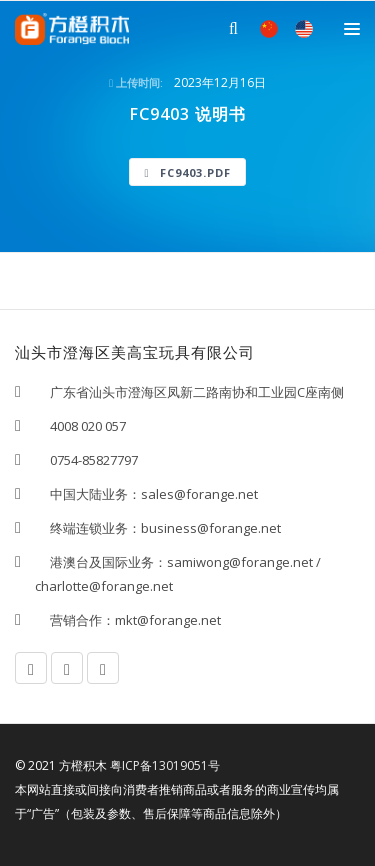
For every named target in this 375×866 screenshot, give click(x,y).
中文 (269, 29)
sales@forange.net (199, 494)
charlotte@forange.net (104, 586)
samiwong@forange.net (240, 562)
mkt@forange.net (168, 620)
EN (304, 29)
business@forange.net (211, 528)
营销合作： (75, 620)
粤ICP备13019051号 (165, 765)
